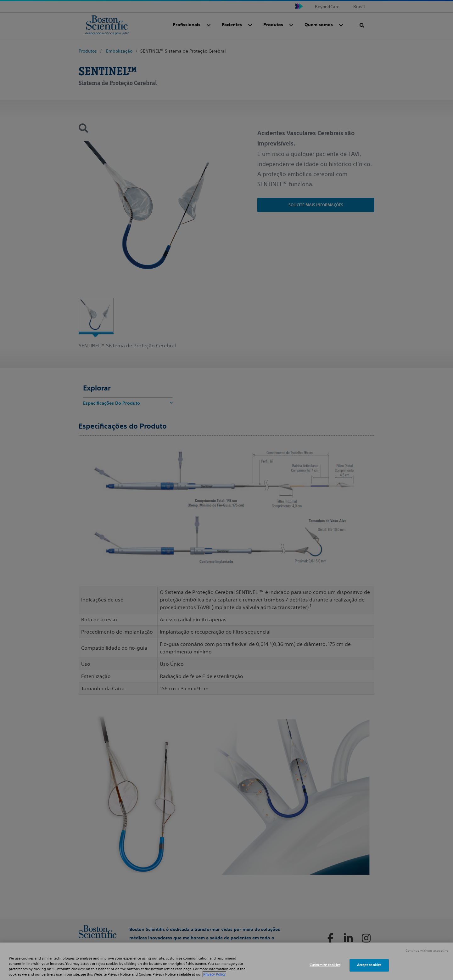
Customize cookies (325, 965)
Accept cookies (369, 965)
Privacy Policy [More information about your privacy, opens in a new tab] (214, 974)
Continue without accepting (427, 951)
